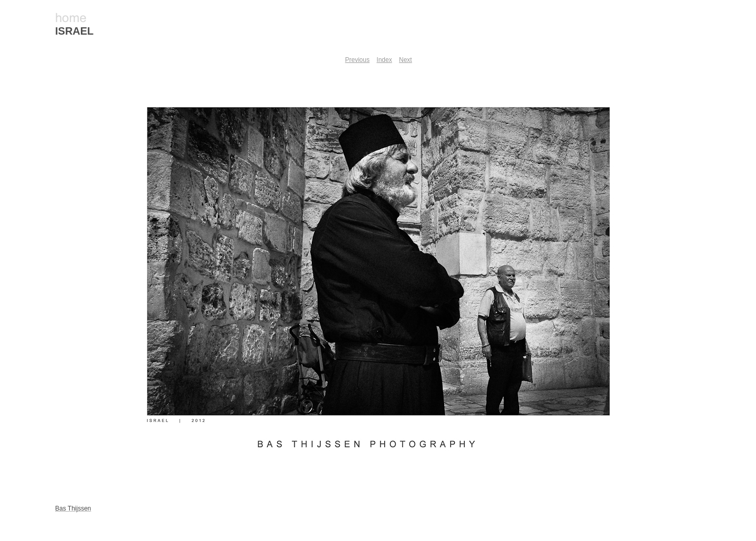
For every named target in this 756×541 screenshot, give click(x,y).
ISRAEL (74, 31)
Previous (357, 60)
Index (384, 60)
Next (406, 60)
